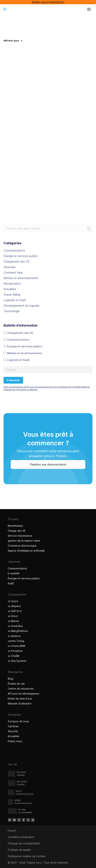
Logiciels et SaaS (15, 300)
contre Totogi (16, 641)
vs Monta (13, 621)
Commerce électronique (22, 546)
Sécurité (13, 731)
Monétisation (12, 284)
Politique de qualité (19, 850)
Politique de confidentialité (24, 843)
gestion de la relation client (24, 541)
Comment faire (13, 273)
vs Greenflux (15, 626)
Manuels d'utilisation (20, 703)
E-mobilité (14, 573)
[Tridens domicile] (5, 9)
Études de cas (17, 684)
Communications (14, 250)
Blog (10, 679)
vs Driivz (13, 616)
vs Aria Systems (17, 661)
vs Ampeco (14, 606)
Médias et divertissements (21, 278)
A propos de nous (18, 721)
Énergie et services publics (21, 256)
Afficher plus (13, 41)
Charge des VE (17, 531)
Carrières (13, 726)
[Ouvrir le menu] (89, 9)
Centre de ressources (21, 689)
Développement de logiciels (22, 306)
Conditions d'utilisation (21, 837)
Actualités (10, 289)
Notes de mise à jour (20, 699)
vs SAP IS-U (15, 611)
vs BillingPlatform (18, 631)
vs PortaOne (15, 651)
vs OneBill (14, 656)
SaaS (11, 583)
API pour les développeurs (24, 694)
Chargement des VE (17, 261)
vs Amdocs (14, 636)
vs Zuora (13, 601)
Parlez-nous (15, 741)
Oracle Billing (12, 295)
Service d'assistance (20, 536)
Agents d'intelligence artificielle (27, 551)
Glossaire (10, 267)
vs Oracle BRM (16, 646)
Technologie (12, 311)
